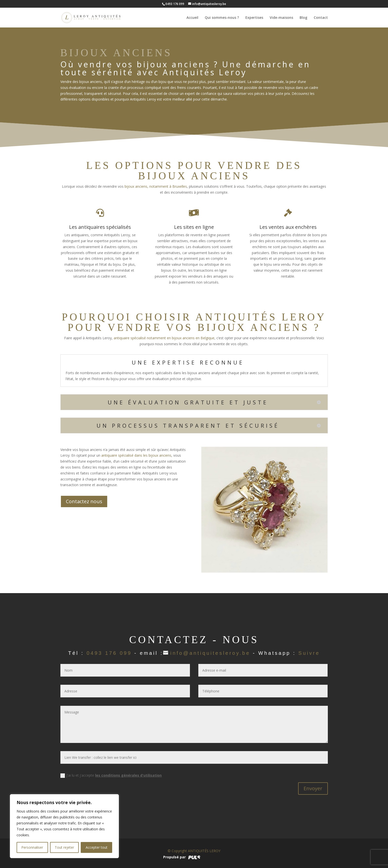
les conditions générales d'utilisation (128, 775)
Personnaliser (32, 847)
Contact (321, 18)
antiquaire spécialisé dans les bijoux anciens (136, 455)
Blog (303, 18)
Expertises (254, 18)
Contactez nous (84, 501)
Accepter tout (97, 847)
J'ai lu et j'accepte (111, 775)
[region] (64, 826)
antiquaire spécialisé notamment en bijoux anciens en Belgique (164, 338)
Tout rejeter (64, 847)
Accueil (192, 18)
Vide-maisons (281, 18)
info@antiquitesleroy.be (210, 653)
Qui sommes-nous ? (222, 18)
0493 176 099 (109, 653)
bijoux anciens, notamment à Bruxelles (156, 186)
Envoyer (313, 788)
